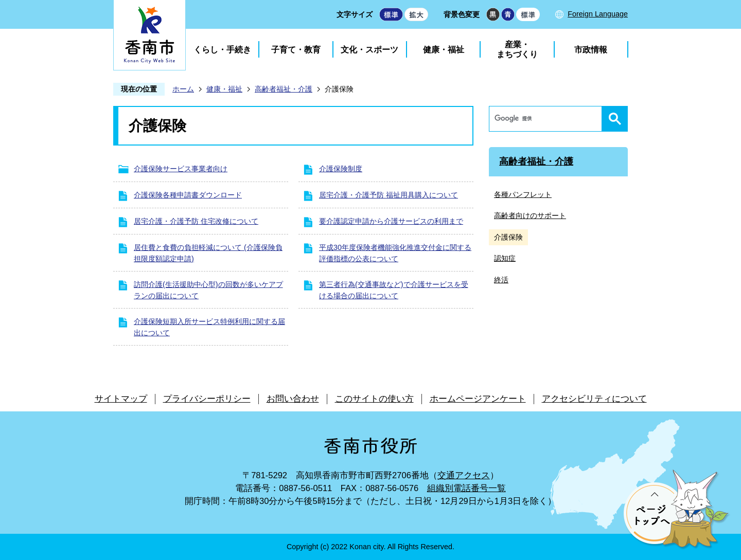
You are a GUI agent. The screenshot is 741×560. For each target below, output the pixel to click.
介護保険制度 (341, 169)
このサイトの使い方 (374, 399)
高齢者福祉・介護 (284, 89)
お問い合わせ (293, 399)
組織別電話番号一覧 (466, 488)
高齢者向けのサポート (530, 215)
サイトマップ (121, 399)
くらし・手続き (222, 50)
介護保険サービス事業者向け (181, 169)
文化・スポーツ (369, 50)
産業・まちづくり (517, 49)
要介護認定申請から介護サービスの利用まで (391, 221)
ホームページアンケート (478, 399)
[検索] (548, 119)
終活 (501, 280)
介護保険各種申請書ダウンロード (188, 195)
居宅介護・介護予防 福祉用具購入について (389, 195)
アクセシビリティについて (594, 399)
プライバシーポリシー (207, 399)
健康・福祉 (444, 50)
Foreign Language (598, 14)
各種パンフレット (523, 194)
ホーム (183, 89)
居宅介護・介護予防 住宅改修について (196, 221)
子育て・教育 (296, 50)
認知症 (505, 258)
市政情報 (591, 50)
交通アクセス (464, 475)
